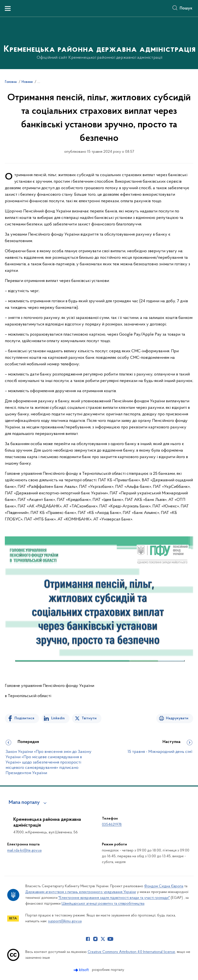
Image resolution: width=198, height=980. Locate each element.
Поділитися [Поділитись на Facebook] (24, 718)
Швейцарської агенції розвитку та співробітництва (103, 904)
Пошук (186, 8)
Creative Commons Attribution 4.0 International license (131, 952)
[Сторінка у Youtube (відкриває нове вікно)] (110, 939)
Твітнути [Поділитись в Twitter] (89, 718)
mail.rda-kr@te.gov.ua (24, 850)
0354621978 (112, 825)
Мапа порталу (24, 803)
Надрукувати (177, 718)
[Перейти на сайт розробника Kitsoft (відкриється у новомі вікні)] (82, 970)
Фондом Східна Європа (164, 886)
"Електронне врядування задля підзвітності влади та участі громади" (114, 898)
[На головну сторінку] (99, 43)
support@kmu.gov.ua (65, 921)
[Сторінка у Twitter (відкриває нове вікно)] (103, 939)
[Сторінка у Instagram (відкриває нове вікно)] (95, 939)
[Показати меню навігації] (8, 8)
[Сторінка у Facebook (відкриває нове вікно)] (88, 939)
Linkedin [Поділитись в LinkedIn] (58, 718)
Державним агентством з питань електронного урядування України (81, 892)
